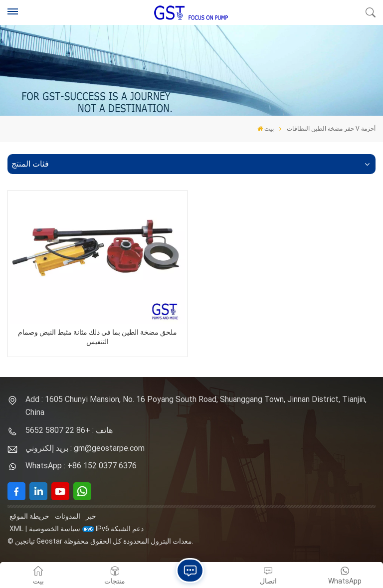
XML (16, 529)
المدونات (68, 516)
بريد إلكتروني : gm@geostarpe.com (85, 448)
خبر (91, 516)
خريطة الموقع (29, 516)
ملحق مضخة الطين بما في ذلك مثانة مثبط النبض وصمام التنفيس (97, 337)
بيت (266, 129)
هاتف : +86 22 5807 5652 (69, 430)
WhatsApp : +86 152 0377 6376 (81, 466)
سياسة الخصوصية (55, 529)
